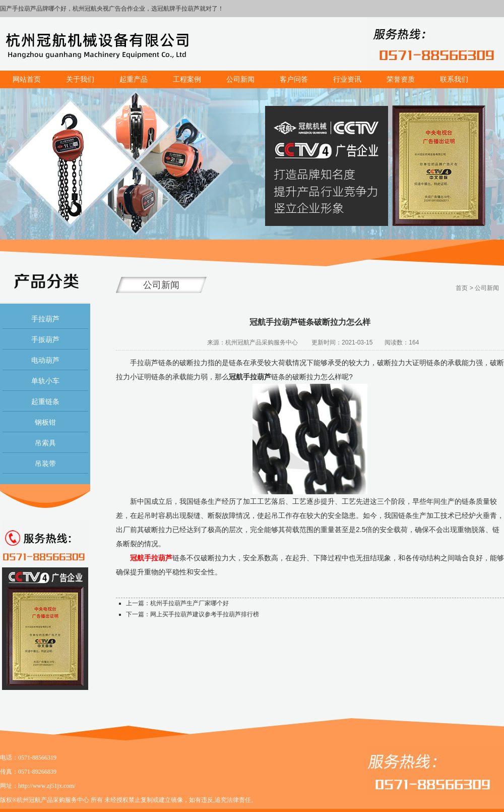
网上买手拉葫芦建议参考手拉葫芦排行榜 (205, 614)
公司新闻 (487, 288)
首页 (462, 288)
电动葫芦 (45, 360)
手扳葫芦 (45, 339)
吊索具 (45, 443)
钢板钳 (45, 422)
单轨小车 (45, 381)
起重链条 (45, 401)
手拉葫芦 (45, 319)
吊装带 (45, 463)
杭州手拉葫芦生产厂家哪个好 (190, 603)
